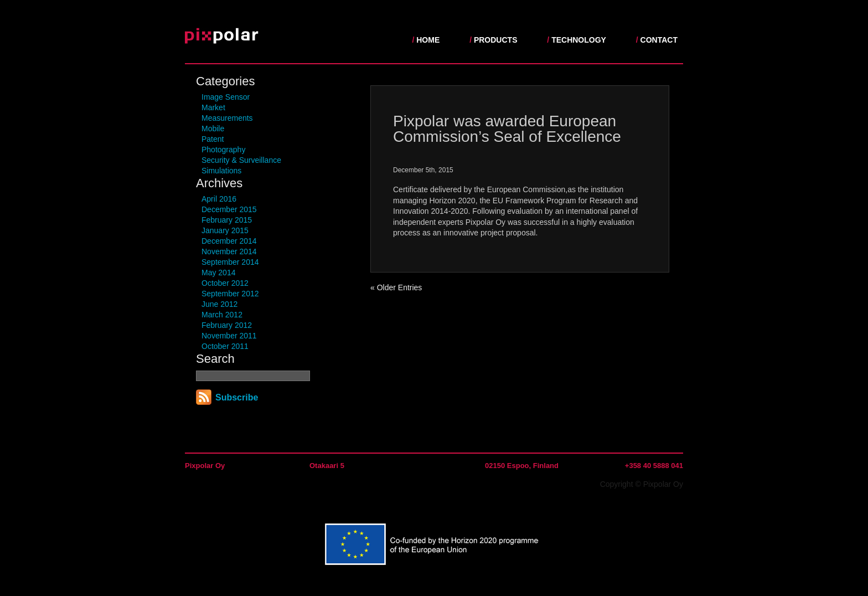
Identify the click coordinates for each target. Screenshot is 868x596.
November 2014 (229, 251)
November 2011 (229, 336)
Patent (213, 139)
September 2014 (230, 262)
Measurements (227, 118)
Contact (659, 40)
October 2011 (225, 346)
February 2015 (227, 220)
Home (428, 40)
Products (496, 40)
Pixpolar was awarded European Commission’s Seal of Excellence (507, 129)
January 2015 (225, 230)
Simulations (221, 171)
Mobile (213, 129)
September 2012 (230, 294)
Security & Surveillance (241, 160)
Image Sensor (226, 97)
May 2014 (218, 273)
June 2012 (219, 304)
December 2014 (229, 241)
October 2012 (225, 283)
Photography (223, 150)
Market (213, 107)
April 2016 (219, 199)
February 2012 (227, 325)
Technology (579, 40)
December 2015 (229, 209)
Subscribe (237, 397)
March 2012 (222, 315)
